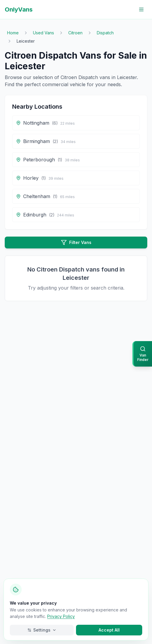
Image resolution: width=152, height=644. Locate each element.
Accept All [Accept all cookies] (109, 630)
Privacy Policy (61, 616)
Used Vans (43, 33)
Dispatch (105, 33)
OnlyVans (19, 9)
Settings (42, 630)
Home (13, 33)
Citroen (75, 33)
